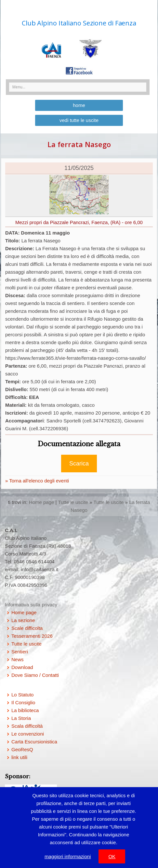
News (18, 659)
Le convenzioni (28, 734)
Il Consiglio (23, 702)
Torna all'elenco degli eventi (38, 481)
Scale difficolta (27, 628)
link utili (19, 757)
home (79, 105)
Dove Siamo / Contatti (35, 675)
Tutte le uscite (73, 502)
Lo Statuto (22, 695)
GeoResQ (22, 749)
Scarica (79, 464)
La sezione (23, 620)
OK (112, 856)
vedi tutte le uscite (79, 120)
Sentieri (20, 652)
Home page (42, 502)
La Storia (21, 718)
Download (22, 667)
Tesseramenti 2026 (32, 636)
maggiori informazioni (68, 856)
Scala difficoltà (27, 726)
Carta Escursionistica (34, 742)
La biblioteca (25, 710)
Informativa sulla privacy (31, 605)
